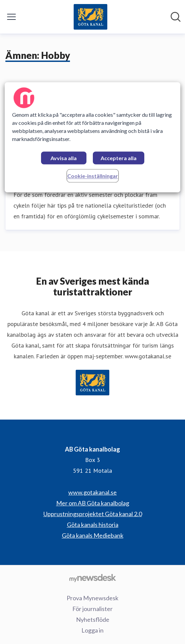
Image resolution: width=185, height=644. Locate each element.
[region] (93, 137)
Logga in (92, 630)
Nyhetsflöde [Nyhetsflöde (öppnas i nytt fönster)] (93, 619)
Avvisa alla (64, 158)
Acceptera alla (119, 158)
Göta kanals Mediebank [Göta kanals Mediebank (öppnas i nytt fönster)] (93, 535)
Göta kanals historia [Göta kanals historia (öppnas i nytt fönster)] (93, 525)
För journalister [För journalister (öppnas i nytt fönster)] (92, 609)
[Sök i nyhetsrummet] (176, 17)
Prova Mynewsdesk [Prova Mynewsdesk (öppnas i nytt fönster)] (92, 598)
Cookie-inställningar (93, 176)
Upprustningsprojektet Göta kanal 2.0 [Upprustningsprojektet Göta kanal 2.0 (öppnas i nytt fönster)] (93, 514)
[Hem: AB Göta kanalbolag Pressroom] (91, 17)
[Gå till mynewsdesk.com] (92, 578)
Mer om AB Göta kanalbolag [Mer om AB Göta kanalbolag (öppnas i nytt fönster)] (93, 503)
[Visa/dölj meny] (11, 17)
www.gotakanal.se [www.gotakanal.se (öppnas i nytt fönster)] (92, 492)
